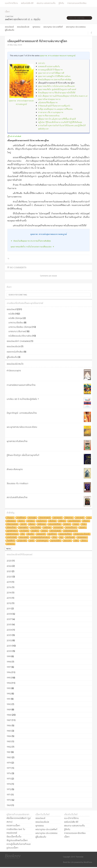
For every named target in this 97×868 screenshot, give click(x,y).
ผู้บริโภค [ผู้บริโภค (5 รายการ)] (52, 534)
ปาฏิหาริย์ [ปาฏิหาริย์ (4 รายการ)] (22, 541)
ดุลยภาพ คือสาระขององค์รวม (49, 116)
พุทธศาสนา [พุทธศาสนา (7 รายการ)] (12, 531)
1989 (9, 710)
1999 (9, 656)
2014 (9, 593)
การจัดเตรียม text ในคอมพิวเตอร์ (16, 831)
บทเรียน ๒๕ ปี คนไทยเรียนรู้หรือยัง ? (23, 399)
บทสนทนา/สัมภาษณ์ (17, 331)
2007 (9, 619)
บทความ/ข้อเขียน (16, 323)
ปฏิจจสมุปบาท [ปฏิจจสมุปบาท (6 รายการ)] (70, 531)
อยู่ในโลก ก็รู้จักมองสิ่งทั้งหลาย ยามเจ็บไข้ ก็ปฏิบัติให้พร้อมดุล (60, 122)
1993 (9, 688)
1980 (9, 757)
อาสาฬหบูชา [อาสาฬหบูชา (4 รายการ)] (42, 541)
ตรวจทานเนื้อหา (13, 825)
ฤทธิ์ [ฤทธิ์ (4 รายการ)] (32, 541)
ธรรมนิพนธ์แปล (23, 27)
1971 (9, 795)
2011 (9, 608)
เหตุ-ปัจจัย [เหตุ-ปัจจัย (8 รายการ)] (36, 528)
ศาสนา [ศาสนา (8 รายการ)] (67, 524)
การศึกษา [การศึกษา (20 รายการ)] (21, 518)
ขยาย (8, 549)
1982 (9, 747)
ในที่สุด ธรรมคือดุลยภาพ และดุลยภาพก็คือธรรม (55, 109)
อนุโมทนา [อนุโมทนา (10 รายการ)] (42, 521)
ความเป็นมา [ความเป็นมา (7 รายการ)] (71, 528)
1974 (9, 784)
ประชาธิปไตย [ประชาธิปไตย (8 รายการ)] (55, 524)
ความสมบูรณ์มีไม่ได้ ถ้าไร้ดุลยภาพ (50, 70)
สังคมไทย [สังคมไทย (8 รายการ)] (11, 528)
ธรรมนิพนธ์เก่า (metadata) (18, 341)
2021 (9, 571)
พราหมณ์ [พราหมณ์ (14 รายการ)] (58, 518)
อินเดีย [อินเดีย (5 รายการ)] (31, 534)
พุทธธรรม (36, 27)
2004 (9, 630)
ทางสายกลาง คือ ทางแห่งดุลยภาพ (51, 113)
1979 (9, 763)
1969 (9, 805)
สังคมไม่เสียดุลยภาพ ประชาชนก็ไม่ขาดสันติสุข (55, 80)
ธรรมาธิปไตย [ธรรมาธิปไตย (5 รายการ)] (65, 534)
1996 (9, 672)
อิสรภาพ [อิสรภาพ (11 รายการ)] (69, 518)
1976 (9, 773)
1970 (9, 800)
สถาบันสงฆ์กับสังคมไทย (17, 497)
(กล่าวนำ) (42, 63)
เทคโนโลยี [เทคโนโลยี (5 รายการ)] (12, 537)
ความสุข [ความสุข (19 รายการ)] (32, 518)
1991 (9, 699)
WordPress (88, 862)
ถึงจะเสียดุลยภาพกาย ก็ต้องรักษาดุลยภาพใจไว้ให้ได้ (57, 93)
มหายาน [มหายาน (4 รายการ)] (11, 544)
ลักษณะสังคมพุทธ (15, 469)
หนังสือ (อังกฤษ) (16, 318)
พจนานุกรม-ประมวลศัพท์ (53, 27)
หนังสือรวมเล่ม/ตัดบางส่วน (20, 336)
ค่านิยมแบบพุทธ (14, 370)
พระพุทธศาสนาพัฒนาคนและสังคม (22, 427)
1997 (9, 667)
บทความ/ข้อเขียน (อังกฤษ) (20, 327)
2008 (9, 614)
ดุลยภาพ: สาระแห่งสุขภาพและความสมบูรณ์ (58, 56)
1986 (9, 725)
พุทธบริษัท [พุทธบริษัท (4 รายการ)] (56, 541)
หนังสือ (11, 314)
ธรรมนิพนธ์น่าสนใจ (15, 364)
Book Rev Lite (68, 862)
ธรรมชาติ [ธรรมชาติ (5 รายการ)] (41, 534)
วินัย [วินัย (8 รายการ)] (84, 524)
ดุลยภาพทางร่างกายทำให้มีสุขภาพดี (51, 73)
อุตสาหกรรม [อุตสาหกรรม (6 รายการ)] (12, 534)
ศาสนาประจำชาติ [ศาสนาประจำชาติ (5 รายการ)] (82, 534)
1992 (9, 694)
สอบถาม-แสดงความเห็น (46, 3)
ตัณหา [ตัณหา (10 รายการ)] (86, 521)
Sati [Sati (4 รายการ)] (76, 541)
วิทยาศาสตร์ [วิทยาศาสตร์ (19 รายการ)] (45, 518)
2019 (9, 582)
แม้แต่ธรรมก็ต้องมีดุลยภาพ (48, 103)
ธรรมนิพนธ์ (9, 27)
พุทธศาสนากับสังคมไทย (17, 441)
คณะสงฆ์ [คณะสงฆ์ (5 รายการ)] (24, 537)
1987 (9, 720)
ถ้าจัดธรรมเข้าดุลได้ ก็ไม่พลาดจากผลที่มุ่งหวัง (54, 106)
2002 (9, 640)
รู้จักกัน (61, 3)
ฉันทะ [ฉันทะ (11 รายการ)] (21, 521)
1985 (9, 731)
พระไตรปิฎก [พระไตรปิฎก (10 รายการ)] (74, 521)
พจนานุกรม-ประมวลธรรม (76, 27)
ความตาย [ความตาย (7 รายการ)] (58, 528)
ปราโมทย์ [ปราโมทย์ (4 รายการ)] (70, 537)
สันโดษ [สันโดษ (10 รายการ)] (53, 521)
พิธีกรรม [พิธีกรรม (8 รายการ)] (42, 524)
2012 (9, 603)
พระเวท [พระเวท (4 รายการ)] (67, 541)
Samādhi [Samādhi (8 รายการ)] (23, 528)
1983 (9, 741)
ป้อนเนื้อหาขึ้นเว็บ (14, 837)
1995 (9, 678)
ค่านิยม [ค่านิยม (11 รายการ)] (31, 521)
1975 (9, 779)
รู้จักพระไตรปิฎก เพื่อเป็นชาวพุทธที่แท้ (23, 455)
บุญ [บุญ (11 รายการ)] (89, 518)
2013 (9, 598)
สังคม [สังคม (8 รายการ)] (32, 524)
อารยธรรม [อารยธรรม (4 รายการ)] (82, 537)
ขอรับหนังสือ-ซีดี (27, 3)
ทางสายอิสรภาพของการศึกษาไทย (21, 385)
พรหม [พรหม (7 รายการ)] (44, 531)
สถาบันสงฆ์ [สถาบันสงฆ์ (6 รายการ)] (56, 531)
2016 (9, 587)
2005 (9, 624)
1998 (9, 662)
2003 (9, 635)
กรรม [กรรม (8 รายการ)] (76, 524)
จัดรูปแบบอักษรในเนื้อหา (17, 840)
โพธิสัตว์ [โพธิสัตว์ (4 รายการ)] (11, 541)
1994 (9, 683)
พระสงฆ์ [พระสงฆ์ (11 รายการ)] (80, 518)
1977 (9, 768)
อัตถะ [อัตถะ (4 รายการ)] (84, 541)
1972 (9, 789)
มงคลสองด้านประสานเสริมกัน (49, 67)
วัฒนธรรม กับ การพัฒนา (17, 483)
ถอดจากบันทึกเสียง (15, 352)
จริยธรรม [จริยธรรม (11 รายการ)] (11, 521)
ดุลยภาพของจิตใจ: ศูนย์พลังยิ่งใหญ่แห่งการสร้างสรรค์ (57, 90)
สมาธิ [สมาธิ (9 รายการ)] (23, 524)
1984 (9, 736)
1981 (9, 752)
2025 (9, 561)
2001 (9, 646)
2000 (9, 651)
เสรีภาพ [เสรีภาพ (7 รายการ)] (47, 528)
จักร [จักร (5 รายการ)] (55, 537)
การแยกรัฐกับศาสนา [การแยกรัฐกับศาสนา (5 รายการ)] (40, 537)
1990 (9, 704)
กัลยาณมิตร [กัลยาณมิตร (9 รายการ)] (12, 524)
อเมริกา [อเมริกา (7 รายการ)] (35, 531)
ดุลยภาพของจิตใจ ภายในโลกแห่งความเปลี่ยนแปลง (57, 86)
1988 (9, 715)
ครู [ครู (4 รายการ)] (61, 537)
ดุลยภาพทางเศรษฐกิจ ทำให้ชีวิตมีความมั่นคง (54, 76)
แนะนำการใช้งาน (11, 3)
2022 (9, 566)
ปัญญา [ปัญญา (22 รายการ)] (10, 518)
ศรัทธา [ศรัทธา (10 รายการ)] (62, 521)
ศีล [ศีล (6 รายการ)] (23, 534)
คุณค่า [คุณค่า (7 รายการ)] (83, 528)
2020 (9, 577)
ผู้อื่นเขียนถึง (10, 30)
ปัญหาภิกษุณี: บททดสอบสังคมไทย (22, 413)
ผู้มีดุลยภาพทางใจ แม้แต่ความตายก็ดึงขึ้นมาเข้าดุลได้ (57, 119)
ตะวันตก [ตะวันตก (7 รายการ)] (24, 531)
